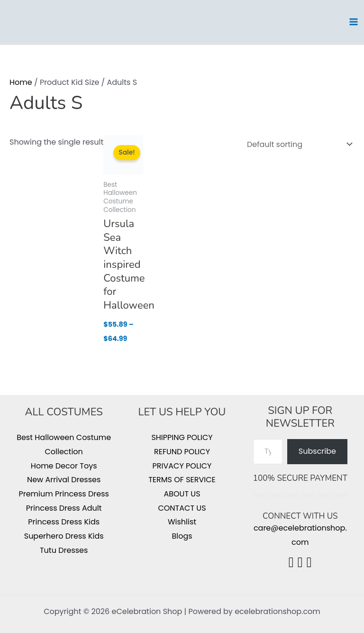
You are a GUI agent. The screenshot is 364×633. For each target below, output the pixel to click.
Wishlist (182, 522)
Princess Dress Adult (64, 508)
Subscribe (317, 451)
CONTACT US (182, 508)
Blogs (182, 536)
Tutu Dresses (64, 550)
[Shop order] (298, 144)
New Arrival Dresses (64, 480)
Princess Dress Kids (64, 522)
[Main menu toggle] (354, 22)
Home (21, 82)
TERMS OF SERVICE (182, 480)
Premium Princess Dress (64, 494)
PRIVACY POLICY (182, 466)
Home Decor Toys (64, 466)
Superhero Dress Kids (64, 536)
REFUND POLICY (182, 452)
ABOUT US (182, 494)
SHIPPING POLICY (182, 437)
